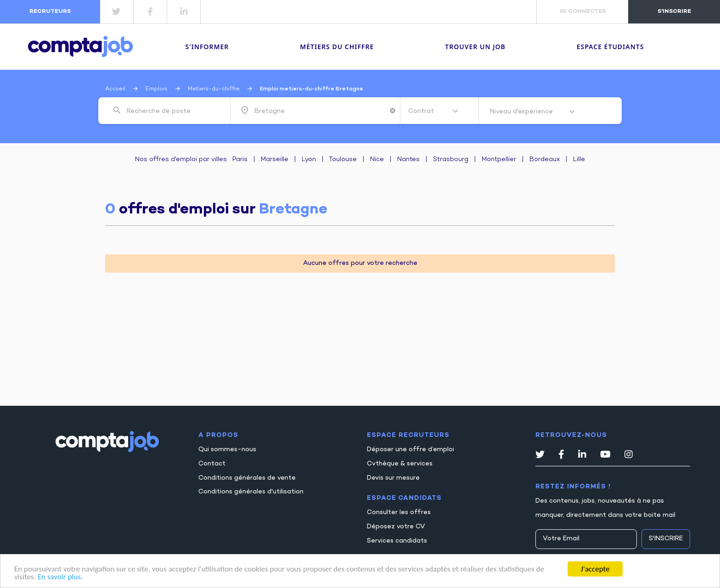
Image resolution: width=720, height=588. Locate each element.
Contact (212, 464)
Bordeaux (545, 160)
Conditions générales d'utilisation (251, 492)
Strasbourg (451, 160)
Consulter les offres (399, 512)
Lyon (309, 160)
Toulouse (343, 160)
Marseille (275, 160)
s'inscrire (674, 12)
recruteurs (50, 12)
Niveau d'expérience (522, 112)
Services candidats (397, 541)
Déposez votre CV (396, 527)
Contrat (422, 111)
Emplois (157, 89)
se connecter (583, 12)
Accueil (115, 89)
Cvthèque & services (400, 464)
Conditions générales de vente (247, 478)
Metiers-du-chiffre (214, 89)
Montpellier (499, 160)
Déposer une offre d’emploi (411, 450)
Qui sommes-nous (227, 450)
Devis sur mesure (393, 478)
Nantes (408, 160)
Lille (579, 160)
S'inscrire (666, 539)
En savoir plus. (60, 578)
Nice (377, 160)
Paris (240, 160)
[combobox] (172, 111)
